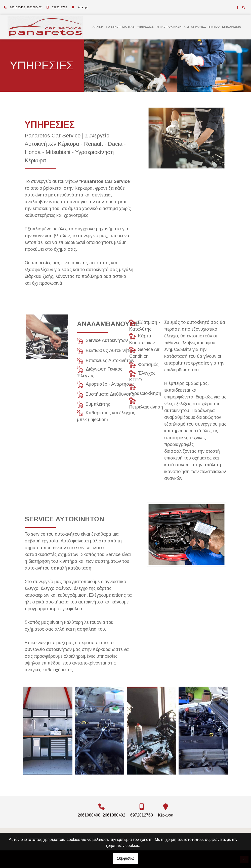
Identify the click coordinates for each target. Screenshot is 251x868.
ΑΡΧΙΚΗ (98, 27)
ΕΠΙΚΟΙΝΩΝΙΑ (232, 27)
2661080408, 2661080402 (26, 7)
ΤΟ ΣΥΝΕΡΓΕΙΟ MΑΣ (120, 27)
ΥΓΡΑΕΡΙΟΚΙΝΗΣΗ (169, 27)
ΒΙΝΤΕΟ (214, 27)
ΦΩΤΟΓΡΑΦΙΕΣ (195, 27)
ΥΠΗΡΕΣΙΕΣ (145, 27)
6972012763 (59, 7)
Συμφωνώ (126, 858)
